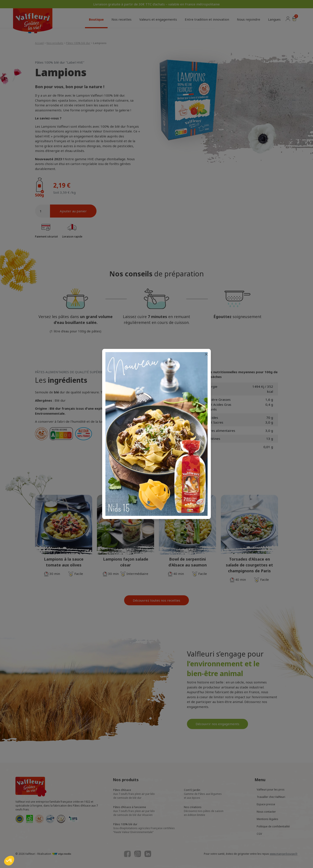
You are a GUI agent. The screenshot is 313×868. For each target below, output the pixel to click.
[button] (9, 861)
